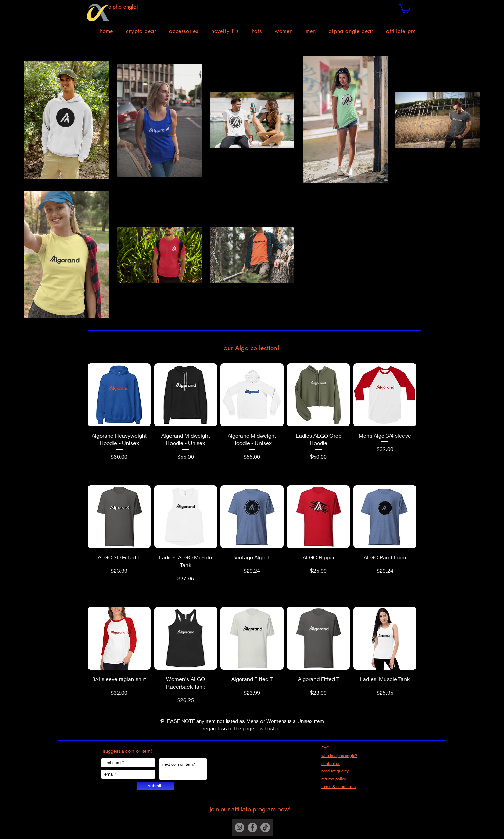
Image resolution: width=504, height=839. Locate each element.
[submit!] (155, 786)
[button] (405, 8)
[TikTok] (265, 827)
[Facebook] (252, 827)
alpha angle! (123, 7)
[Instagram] (239, 827)
